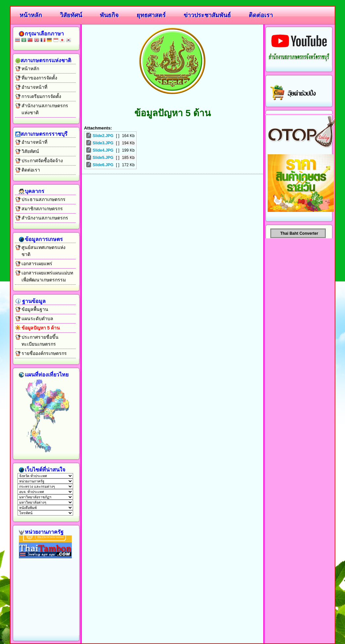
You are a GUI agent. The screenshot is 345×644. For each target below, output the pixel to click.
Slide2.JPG (103, 136)
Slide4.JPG (103, 150)
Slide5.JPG (103, 158)
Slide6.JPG (103, 165)
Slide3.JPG (103, 143)
